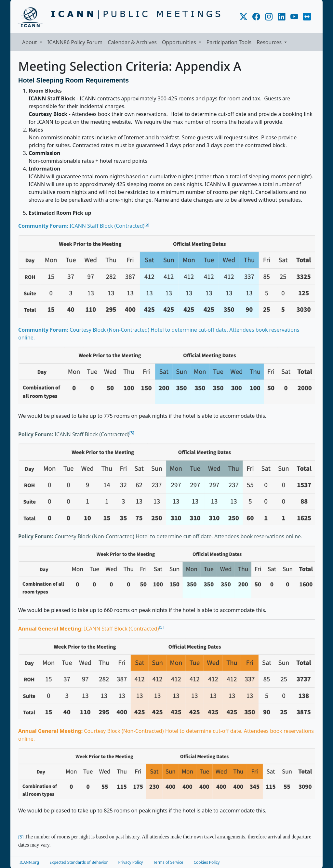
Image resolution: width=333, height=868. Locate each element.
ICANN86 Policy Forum (75, 42)
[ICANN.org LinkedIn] (281, 17)
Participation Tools (229, 42)
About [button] (30, 42)
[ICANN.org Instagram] (269, 17)
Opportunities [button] (180, 42)
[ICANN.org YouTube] (294, 17)
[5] (147, 224)
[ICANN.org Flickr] (307, 17)
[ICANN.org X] (243, 17)
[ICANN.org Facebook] (256, 17)
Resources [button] (270, 42)
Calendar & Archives (132, 42)
